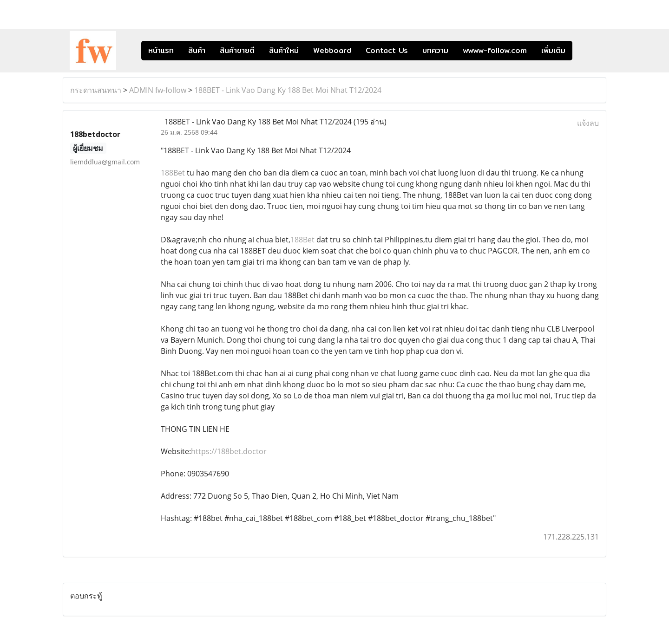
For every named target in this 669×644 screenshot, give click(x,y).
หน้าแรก (161, 50)
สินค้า (197, 50)
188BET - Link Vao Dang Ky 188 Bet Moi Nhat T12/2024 (288, 90)
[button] (586, 51)
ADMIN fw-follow (158, 90)
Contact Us (387, 50)
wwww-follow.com (495, 50)
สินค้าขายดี (237, 50)
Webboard (332, 50)
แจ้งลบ (588, 123)
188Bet (173, 173)
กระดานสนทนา (96, 90)
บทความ (435, 50)
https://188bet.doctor (229, 451)
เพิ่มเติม (553, 50)
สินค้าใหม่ (284, 50)
